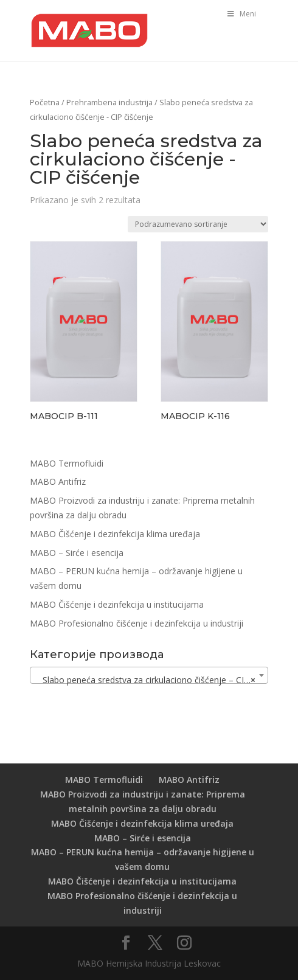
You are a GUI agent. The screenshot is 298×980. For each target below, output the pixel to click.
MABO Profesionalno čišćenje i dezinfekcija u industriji (137, 623)
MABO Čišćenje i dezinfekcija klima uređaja (115, 534)
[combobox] (149, 675)
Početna (45, 102)
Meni (241, 14)
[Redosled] (198, 224)
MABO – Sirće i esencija (77, 553)
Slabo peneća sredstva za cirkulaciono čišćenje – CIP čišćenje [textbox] (151, 680)
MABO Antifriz (58, 481)
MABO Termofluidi (67, 463)
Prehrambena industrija (109, 102)
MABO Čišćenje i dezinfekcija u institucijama (117, 604)
